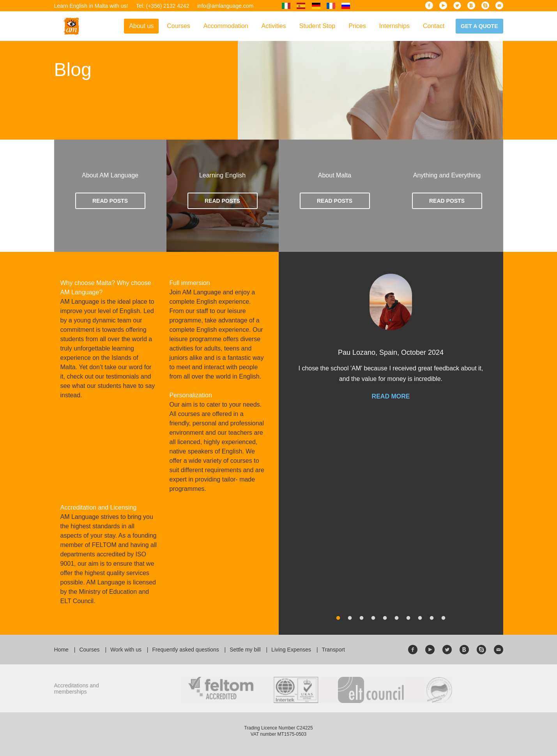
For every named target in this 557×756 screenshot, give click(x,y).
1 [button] (338, 618)
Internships (394, 26)
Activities (274, 26)
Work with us (126, 650)
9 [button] (432, 618)
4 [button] (373, 618)
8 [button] (420, 618)
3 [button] (362, 618)
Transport (333, 650)
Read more (391, 397)
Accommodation (226, 26)
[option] (391, 344)
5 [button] (385, 618)
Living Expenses (291, 650)
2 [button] (350, 618)
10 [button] (444, 618)
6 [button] (397, 618)
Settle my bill (245, 650)
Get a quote (479, 26)
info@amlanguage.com (225, 6)
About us (141, 26)
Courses (179, 26)
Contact (434, 26)
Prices (357, 26)
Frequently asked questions (185, 650)
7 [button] (408, 618)
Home (61, 650)
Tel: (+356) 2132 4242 (163, 6)
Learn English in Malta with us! (91, 6)
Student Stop (317, 26)
